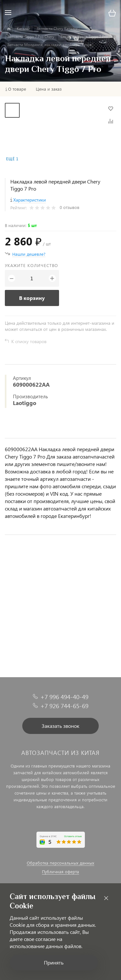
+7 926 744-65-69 (64, 706)
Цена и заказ (49, 89)
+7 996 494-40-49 (64, 697)
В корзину (32, 298)
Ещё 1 (12, 159)
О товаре (17, 89)
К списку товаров (29, 341)
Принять (54, 962)
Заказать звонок (60, 726)
